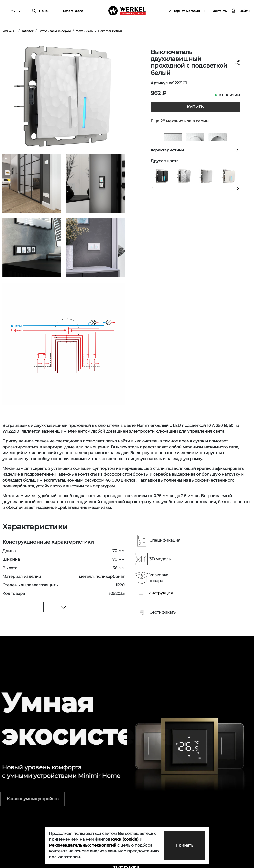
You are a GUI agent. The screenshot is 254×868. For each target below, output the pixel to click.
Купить (195, 107)
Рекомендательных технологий (83, 845)
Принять (184, 845)
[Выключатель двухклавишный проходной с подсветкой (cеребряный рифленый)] (207, 176)
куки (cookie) (125, 839)
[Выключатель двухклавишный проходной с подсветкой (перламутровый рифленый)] (229, 176)
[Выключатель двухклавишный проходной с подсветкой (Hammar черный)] (162, 176)
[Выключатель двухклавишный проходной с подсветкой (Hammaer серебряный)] (184, 176)
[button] (153, 188)
